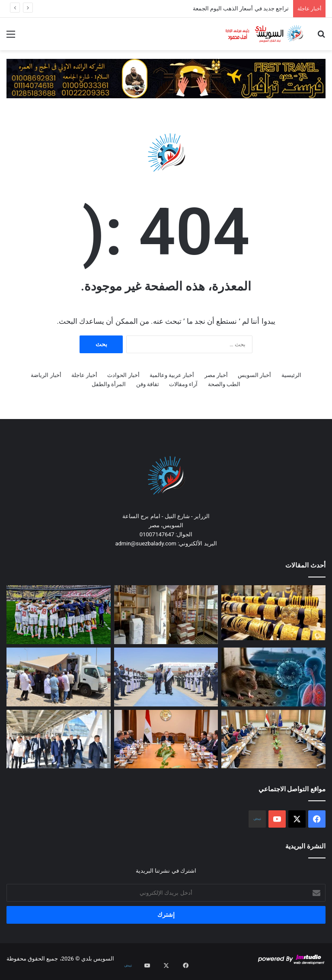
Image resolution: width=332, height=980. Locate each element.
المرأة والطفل (109, 384)
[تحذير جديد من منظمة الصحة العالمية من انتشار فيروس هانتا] (273, 677)
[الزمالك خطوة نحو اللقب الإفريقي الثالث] (59, 615)
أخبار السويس (254, 375)
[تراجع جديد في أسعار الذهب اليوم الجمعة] (273, 613)
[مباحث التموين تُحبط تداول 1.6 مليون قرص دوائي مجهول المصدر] (166, 615)
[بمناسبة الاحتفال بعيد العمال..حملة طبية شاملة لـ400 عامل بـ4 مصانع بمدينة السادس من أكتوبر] (59, 677)
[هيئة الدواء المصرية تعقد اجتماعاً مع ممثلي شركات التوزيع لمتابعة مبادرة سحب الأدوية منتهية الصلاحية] (273, 739)
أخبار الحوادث (123, 375)
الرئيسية (291, 375)
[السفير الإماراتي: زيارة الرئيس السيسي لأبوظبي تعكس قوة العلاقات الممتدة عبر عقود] (166, 677)
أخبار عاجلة (84, 375)
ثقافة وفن (148, 384)
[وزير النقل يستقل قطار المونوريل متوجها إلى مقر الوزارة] (59, 739)
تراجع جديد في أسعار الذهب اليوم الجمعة (241, 8)
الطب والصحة (224, 384)
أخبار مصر (216, 375)
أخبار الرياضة (46, 375)
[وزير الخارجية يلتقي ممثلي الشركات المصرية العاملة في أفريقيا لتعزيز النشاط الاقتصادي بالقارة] (166, 739)
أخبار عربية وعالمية (172, 375)
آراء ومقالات (183, 384)
